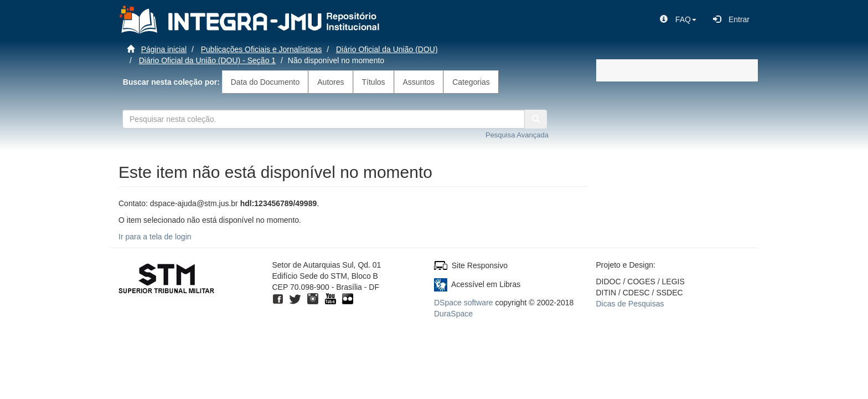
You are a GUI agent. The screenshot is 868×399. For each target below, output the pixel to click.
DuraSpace (453, 314)
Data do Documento (265, 82)
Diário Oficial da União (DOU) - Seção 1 (207, 60)
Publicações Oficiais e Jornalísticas (262, 49)
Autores (330, 82)
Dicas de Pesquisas (630, 304)
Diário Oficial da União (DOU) (387, 49)
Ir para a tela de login (155, 237)
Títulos (374, 82)
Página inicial (164, 49)
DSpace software (464, 303)
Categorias (471, 82)
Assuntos (419, 82)
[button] (678, 19)
